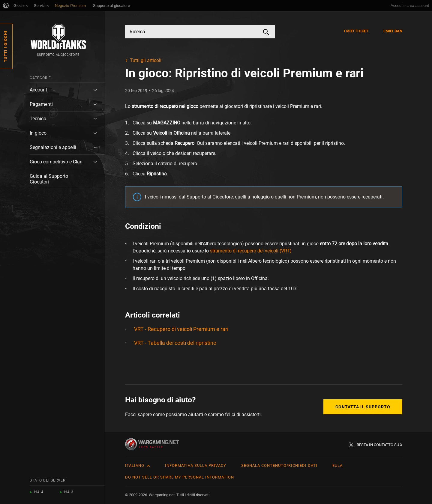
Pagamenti (41, 104)
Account (38, 90)
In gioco (38, 133)
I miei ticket (356, 31)
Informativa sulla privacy (196, 465)
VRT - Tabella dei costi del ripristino (175, 343)
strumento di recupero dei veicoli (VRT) (251, 251)
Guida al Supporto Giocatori (49, 179)
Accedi (396, 6)
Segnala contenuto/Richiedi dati (279, 465)
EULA (337, 465)
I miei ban (393, 31)
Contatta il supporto (363, 407)
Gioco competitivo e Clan (56, 162)
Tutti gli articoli (146, 60)
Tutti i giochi (6, 46)
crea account (418, 6)
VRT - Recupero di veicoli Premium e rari (181, 329)
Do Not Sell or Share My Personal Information (180, 477)
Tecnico (38, 119)
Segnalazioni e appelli (53, 147)
